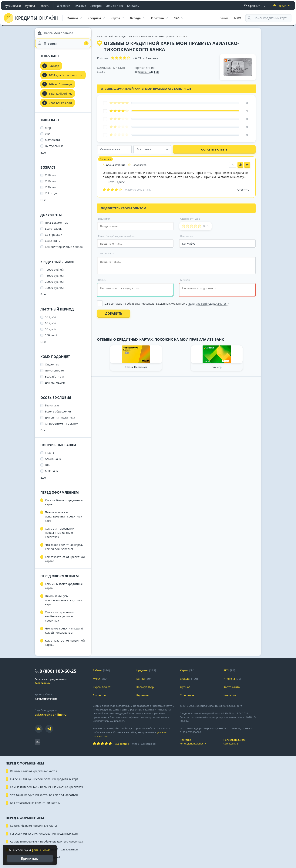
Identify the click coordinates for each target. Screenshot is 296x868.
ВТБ (47, 468)
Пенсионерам (54, 373)
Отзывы (63, 45)
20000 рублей (54, 285)
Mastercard (52, 143)
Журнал (30, 6)
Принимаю (30, 859)
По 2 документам (57, 225)
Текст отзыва (106, 253)
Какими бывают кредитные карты (64, 505)
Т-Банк (49, 456)
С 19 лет (50, 184)
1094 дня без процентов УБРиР (65, 79)
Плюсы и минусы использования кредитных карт (63, 519)
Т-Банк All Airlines (60, 97)
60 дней (50, 326)
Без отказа (52, 408)
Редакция (80, 6)
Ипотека (229, 682)
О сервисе (64, 6)
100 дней (51, 338)
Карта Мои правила (56, 34)
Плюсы (102, 280)
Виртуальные (54, 149)
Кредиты (142, 673)
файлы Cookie (41, 850)
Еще (43, 156)
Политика (199, 745)
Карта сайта (231, 690)
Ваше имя (104, 219)
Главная (102, 36)
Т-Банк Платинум (60, 87)
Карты (184, 673)
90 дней (50, 332)
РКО (226, 673)
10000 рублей (54, 273)
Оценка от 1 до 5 (190, 219)
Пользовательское (242, 745)
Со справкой (54, 238)
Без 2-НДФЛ (53, 244)
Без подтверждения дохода (64, 250)
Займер (54, 69)
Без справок (53, 232)
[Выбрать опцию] (176, 304)
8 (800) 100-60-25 (58, 674)
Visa (48, 137)
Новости (44, 6)
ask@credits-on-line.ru (51, 717)
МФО (238, 18)
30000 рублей (54, 291)
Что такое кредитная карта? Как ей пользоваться (64, 550)
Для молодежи (55, 385)
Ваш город (187, 236)
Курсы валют (13, 6)
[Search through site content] (269, 18)
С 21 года (51, 196)
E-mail (116, 236)
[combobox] (114, 149)
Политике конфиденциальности (209, 304)
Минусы (185, 280)
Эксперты (96, 6)
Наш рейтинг (121, 747)
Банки (224, 18)
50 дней (50, 320)
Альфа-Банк (53, 462)
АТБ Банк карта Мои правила (158, 36)
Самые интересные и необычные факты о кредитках (60, 536)
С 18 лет (50, 178)
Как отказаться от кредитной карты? (65, 562)
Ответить (243, 190)
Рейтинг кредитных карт (124, 36)
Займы (98, 673)
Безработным (54, 379)
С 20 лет (50, 190)
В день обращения (58, 414)
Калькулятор (145, 690)
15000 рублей (54, 279)
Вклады (185, 682)
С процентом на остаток (62, 426)
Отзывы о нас (115, 6)
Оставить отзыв (214, 149)
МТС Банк (52, 474)
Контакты (133, 6)
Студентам (52, 367)
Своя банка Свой (60, 106)
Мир (48, 131)
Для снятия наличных (60, 420)
